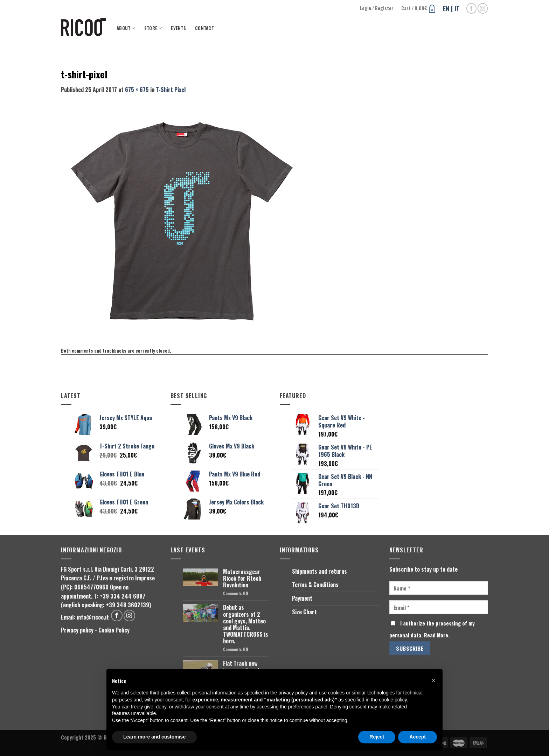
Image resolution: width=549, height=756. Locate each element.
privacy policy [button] (293, 693)
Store (153, 28)
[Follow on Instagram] (483, 8)
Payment (302, 598)
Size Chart (304, 612)
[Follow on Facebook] (471, 8)
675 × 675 (137, 90)
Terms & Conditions (315, 585)
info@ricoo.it (93, 617)
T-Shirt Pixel (171, 90)
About (126, 28)
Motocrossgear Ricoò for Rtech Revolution (242, 579)
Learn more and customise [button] (154, 737)
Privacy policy (77, 630)
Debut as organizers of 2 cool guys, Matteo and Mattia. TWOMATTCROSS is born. (246, 624)
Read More (436, 635)
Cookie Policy (114, 630)
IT (457, 8)
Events (178, 28)
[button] (433, 680)
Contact (204, 28)
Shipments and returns (319, 571)
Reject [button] (377, 737)
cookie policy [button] (393, 700)
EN (446, 8)
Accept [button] (418, 737)
